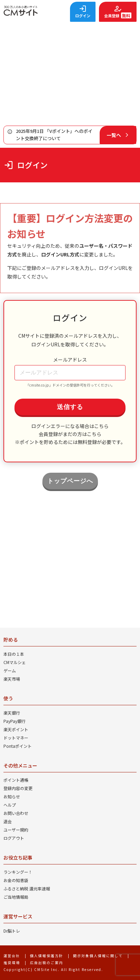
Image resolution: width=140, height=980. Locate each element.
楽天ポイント (16, 729)
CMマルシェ (15, 662)
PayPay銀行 (14, 721)
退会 (8, 821)
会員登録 (118, 15)
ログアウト (14, 838)
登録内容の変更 (18, 788)
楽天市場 (12, 679)
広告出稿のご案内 (47, 963)
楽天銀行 (12, 713)
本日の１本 (14, 654)
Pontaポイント (18, 746)
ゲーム (10, 670)
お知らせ (12, 796)
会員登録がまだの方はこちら (70, 434)
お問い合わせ (16, 813)
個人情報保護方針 (47, 956)
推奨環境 (12, 963)
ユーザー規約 (16, 830)
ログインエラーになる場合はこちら (70, 426)
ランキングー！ (18, 872)
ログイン (83, 16)
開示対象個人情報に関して (98, 956)
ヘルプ (10, 805)
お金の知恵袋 (16, 880)
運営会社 (12, 956)
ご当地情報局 (16, 897)
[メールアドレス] (70, 373)
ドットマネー (16, 738)
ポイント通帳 (16, 780)
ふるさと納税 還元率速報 (27, 888)
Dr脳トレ (12, 931)
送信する (70, 407)
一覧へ (114, 135)
